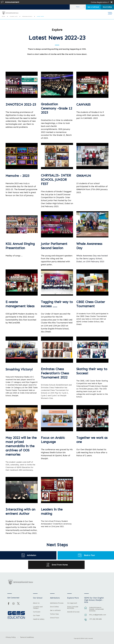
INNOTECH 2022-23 (21, 105)
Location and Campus (38, 607)
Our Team (36, 616)
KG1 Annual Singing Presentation (20, 246)
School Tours (54, 618)
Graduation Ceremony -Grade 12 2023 (57, 108)
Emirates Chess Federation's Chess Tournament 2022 (55, 373)
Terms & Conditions (27, 637)
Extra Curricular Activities (73, 607)
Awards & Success (73, 612)
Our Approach (72, 603)
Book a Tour (89, 555)
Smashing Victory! (19, 369)
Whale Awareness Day (89, 246)
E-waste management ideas (20, 304)
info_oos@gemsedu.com (98, 615)
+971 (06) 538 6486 (95, 619)
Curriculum (37, 612)
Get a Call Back (93, 7)
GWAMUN (84, 176)
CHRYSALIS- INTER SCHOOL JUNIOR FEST (56, 180)
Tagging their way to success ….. (57, 304)
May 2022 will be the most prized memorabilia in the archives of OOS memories (21, 446)
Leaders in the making (52, 512)
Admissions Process (57, 603)
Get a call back (55, 610)
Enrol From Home (60, 565)
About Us (36, 603)
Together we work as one (92, 440)
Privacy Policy (11, 637)
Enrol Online (107, 7)
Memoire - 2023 (17, 176)
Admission (32, 555)
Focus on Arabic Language (53, 440)
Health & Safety (39, 619)
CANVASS (83, 105)
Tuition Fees (54, 614)
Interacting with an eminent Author (20, 512)
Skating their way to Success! (92, 371)
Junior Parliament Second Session (54, 246)
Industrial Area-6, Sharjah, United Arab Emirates (96, 609)
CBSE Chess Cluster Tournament (91, 304)
